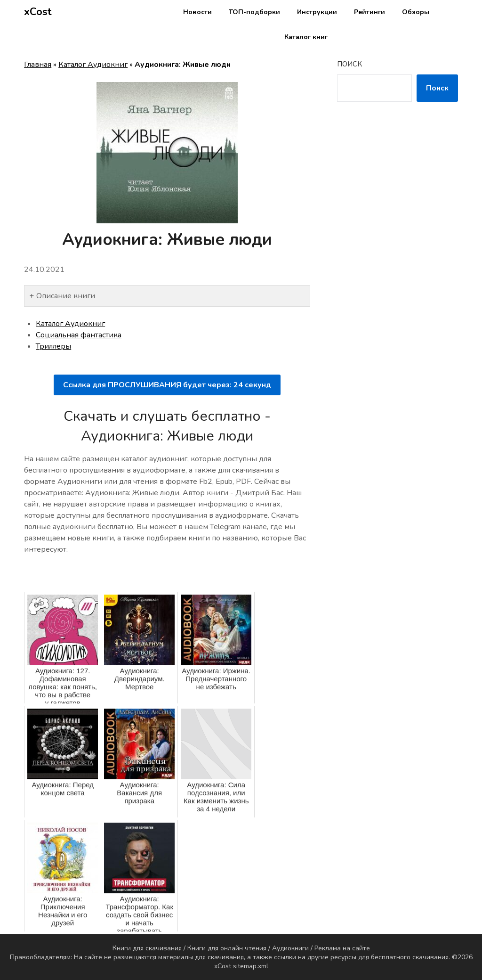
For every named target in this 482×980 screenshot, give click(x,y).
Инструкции (317, 12)
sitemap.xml (251, 966)
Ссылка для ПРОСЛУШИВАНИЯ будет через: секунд (167, 385)
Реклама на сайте (342, 948)
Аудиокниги (290, 948)
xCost (38, 12)
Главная (38, 65)
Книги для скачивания (147, 948)
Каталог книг (306, 37)
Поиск (349, 64)
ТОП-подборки (254, 12)
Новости (197, 12)
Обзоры (416, 12)
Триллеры (53, 346)
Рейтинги (370, 12)
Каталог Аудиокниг (93, 65)
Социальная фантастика (79, 335)
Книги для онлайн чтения (227, 948)
